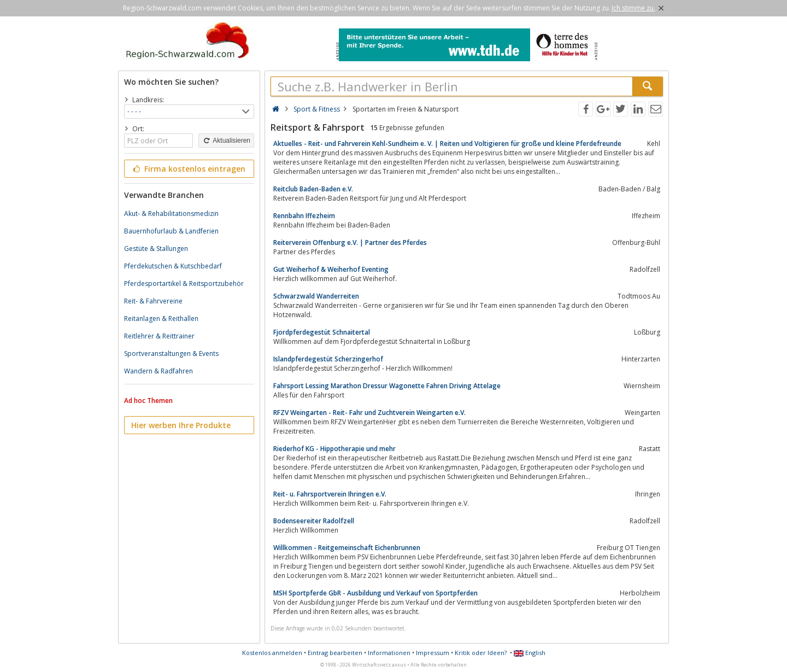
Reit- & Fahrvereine (153, 301)
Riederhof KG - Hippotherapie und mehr (334, 449)
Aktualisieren (226, 141)
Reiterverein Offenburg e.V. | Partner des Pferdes (350, 242)
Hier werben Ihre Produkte (181, 425)
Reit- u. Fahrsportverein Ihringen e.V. (330, 494)
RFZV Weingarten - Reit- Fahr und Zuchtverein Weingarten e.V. (369, 413)
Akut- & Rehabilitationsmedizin (171, 214)
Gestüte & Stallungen (156, 249)
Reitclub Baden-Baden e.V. (313, 189)
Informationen (389, 653)
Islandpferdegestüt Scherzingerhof (328, 359)
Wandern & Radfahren (158, 371)
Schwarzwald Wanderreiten (316, 296)
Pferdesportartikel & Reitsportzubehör (184, 284)
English (530, 653)
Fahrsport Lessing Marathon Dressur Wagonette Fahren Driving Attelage (387, 386)
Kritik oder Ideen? (481, 653)
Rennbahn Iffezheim (304, 216)
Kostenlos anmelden (272, 653)
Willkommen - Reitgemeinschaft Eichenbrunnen (347, 548)
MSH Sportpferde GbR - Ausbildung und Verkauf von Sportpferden (375, 593)
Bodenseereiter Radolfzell (314, 521)
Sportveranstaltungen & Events (171, 353)
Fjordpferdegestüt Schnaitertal (322, 332)
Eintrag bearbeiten (335, 653)
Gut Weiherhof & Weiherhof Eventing (331, 269)
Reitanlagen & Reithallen (161, 319)
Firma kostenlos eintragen (188, 169)
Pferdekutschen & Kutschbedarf (173, 266)
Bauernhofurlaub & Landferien (171, 231)
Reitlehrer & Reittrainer (159, 336)
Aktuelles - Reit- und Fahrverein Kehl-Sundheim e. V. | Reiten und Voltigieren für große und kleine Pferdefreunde (447, 144)
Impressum (433, 653)
